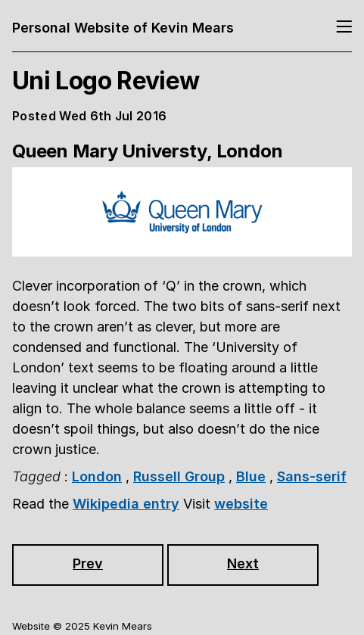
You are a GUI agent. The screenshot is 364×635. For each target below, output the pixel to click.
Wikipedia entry (126, 504)
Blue (251, 476)
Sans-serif (312, 476)
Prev (88, 563)
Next (243, 563)
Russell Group (179, 476)
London (97, 476)
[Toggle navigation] (344, 28)
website (241, 504)
